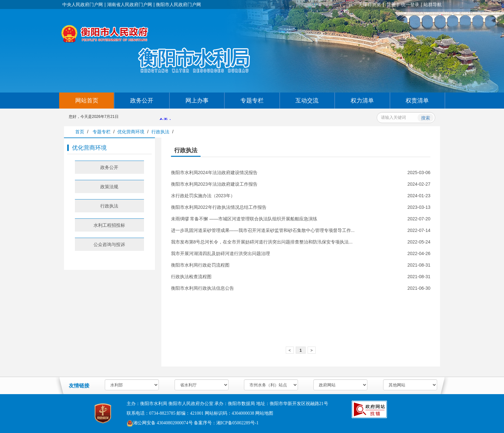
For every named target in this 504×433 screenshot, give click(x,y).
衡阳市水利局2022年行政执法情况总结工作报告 (219, 207)
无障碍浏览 (370, 4)
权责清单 (417, 101)
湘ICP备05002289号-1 (237, 423)
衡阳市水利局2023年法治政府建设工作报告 (214, 184)
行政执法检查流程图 (191, 277)
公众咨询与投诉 (109, 244)
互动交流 (307, 101)
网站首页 (87, 101)
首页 (80, 132)
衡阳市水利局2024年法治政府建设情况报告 (214, 172)
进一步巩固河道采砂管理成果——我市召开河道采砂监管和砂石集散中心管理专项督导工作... (263, 230)
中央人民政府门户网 (83, 4)
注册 (391, 4)
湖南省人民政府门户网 (130, 4)
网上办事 (197, 101)
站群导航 (433, 4)
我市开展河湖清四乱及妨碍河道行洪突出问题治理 (221, 253)
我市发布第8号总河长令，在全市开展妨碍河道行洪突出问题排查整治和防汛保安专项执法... (262, 242)
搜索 (426, 118)
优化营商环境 (131, 132)
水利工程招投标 (109, 225)
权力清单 (362, 101)
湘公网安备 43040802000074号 (160, 423)
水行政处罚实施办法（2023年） (203, 196)
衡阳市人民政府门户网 (178, 4)
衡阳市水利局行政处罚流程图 (200, 265)
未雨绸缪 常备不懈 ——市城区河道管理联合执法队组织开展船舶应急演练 (244, 219)
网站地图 (264, 413)
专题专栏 (252, 101)
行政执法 (160, 132)
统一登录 (410, 4)
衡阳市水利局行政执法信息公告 (203, 288)
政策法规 (109, 187)
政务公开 (142, 101)
